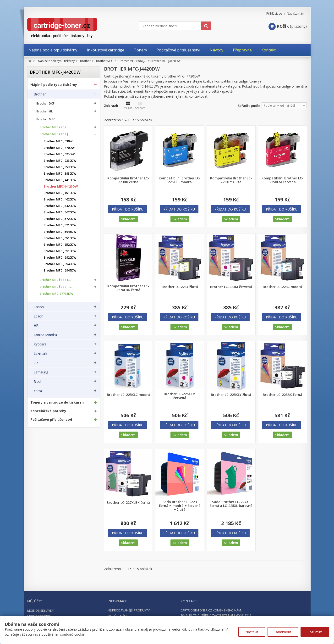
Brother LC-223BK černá (282, 395)
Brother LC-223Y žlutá (180, 287)
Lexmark (40, 354)
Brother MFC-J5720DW (60, 219)
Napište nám (296, 14)
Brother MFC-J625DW (59, 154)
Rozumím (315, 632)
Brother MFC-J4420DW (61, 186)
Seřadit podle (249, 106)
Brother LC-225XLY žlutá (231, 395)
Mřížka (128, 105)
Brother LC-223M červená (231, 287)
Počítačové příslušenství (51, 420)
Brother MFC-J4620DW (60, 199)
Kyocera (40, 344)
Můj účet (35, 601)
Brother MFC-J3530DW (60, 167)
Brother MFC (46, 119)
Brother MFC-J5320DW (60, 206)
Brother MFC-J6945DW (60, 264)
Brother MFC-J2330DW (60, 161)
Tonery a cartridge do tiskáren (57, 402)
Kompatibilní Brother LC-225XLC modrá (180, 180)
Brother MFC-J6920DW (60, 258)
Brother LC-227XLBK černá (128, 503)
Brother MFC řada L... (55, 280)
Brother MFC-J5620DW (60, 212)
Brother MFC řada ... (54, 127)
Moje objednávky (41, 611)
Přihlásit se (274, 14)
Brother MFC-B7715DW (56, 294)
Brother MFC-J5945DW (60, 232)
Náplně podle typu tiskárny (54, 85)
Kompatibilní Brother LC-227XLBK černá (128, 288)
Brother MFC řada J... (55, 134)
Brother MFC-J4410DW (60, 180)
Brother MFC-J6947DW (60, 270)
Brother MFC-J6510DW (60, 238)
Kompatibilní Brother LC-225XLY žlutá (231, 180)
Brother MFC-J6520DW (60, 245)
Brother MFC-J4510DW (60, 193)
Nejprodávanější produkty (129, 610)
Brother (40, 94)
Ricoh (38, 382)
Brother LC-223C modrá (282, 287)
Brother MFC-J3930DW (60, 174)
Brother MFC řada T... (55, 287)
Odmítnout (283, 632)
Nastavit (252, 632)
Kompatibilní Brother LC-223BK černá (128, 180)
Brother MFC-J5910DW (60, 225)
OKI (37, 363)
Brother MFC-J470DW (59, 148)
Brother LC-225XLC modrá (128, 395)
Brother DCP (46, 103)
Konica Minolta (45, 335)
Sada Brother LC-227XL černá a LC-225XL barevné (231, 504)
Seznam (140, 105)
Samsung (41, 372)
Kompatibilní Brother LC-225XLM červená (282, 180)
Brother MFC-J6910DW (60, 251)
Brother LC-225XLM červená (180, 396)
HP (36, 326)
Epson (38, 316)
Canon (39, 307)
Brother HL (45, 111)
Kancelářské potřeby (48, 411)
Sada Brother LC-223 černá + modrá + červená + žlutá (180, 506)
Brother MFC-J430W (58, 141)
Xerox (38, 391)
